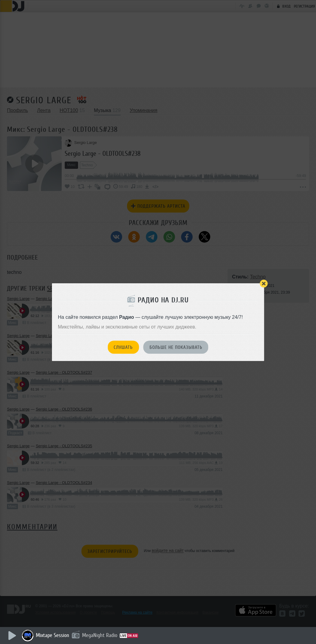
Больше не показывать (176, 347)
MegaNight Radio (101, 635)
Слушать (123, 347)
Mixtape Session (54, 635)
